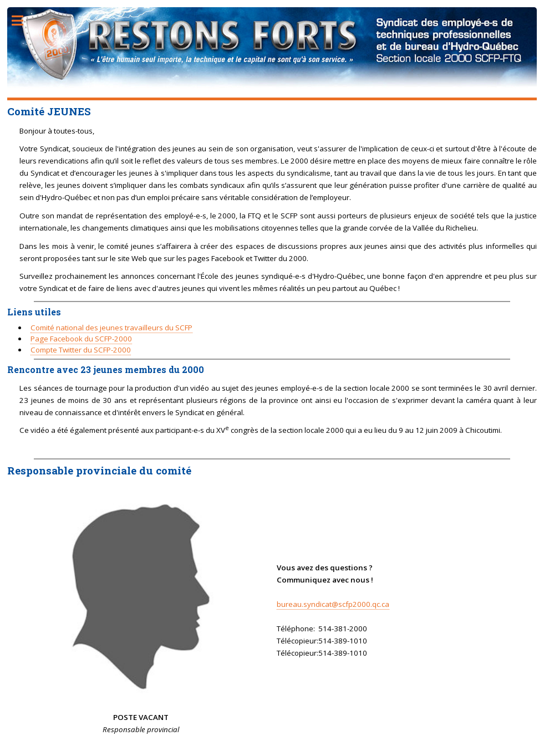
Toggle (23, 21)
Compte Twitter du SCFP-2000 (81, 350)
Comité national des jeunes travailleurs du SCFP (111, 328)
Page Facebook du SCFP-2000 (81, 339)
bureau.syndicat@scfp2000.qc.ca (333, 604)
